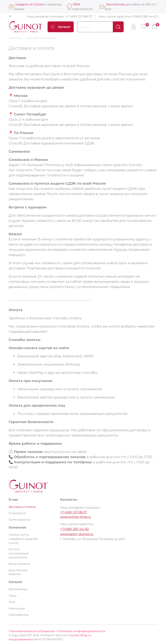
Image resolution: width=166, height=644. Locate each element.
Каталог (61, 27)
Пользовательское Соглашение (32, 631)
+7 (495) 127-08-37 (79, 16)
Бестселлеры (18, 589)
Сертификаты (19, 615)
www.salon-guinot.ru (77, 534)
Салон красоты (20, 520)
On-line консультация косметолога (19, 553)
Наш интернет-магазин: (46, 16)
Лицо (13, 596)
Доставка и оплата (22, 507)
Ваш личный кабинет (18, 572)
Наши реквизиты (21, 639)
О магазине (17, 513)
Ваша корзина (19, 564)
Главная (15, 38)
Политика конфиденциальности (82, 631)
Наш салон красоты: (115, 16)
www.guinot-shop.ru (76, 517)
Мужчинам (17, 608)
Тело (12, 602)
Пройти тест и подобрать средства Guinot (23, 539)
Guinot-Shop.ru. (81, 635)
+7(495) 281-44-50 (144, 16)
